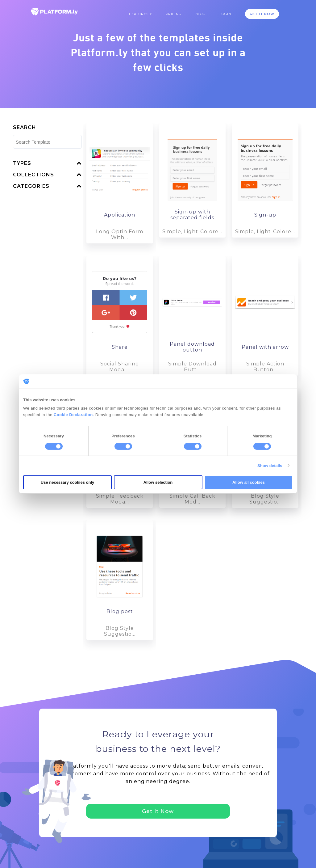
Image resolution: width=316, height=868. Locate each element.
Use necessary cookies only (67, 482)
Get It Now (158, 811)
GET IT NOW (262, 14)
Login (225, 14)
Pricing (174, 14)
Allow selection (158, 482)
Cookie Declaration (73, 415)
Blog (200, 14)
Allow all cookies (249, 482)
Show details (270, 466)
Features (140, 14)
